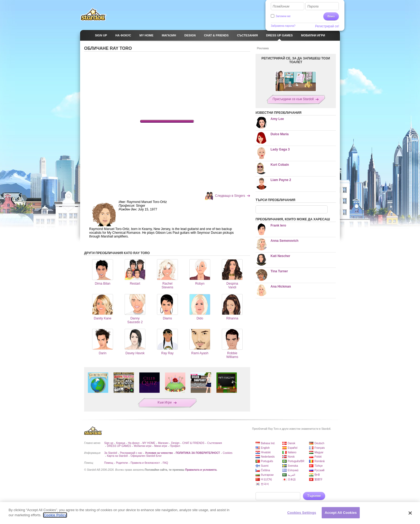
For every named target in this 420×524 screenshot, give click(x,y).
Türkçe (319, 466)
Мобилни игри (143, 446)
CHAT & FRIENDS (193, 443)
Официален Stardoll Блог (146, 456)
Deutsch (319, 443)
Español (292, 448)
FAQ (165, 463)
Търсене (314, 496)
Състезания (214, 443)
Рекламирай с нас (131, 453)
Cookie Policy (55, 515)
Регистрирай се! (327, 26)
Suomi (265, 466)
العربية (291, 475)
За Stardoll (111, 453)
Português (267, 461)
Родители (122, 463)
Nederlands (268, 457)
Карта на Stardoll (117, 456)
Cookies (228, 453)
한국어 (265, 484)
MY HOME (149, 443)
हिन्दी (317, 475)
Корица (121, 443)
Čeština (265, 470)
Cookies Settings (302, 513)
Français (320, 448)
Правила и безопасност (145, 463)
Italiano (292, 452)
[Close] (410, 513)
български (267, 475)
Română (320, 461)
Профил (175, 446)
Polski (318, 457)
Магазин (163, 443)
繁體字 (318, 479)
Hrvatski (266, 452)
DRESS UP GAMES (119, 446)
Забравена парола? (283, 26)
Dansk (291, 443)
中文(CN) (266, 479)
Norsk (291, 457)
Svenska (293, 466)
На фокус (134, 443)
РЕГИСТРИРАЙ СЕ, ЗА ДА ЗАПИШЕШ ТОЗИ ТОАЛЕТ (296, 60)
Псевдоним (281, 6)
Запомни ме (283, 16)
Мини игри (161, 446)
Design (175, 443)
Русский (319, 470)
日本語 (292, 479)
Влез (331, 16)
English (265, 448)
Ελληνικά (293, 470)
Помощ (109, 463)
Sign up (109, 443)
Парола (313, 6)
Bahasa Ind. (268, 443)
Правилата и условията (201, 470)
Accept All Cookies (341, 513)
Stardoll (93, 14)
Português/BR (296, 461)
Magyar (319, 452)
